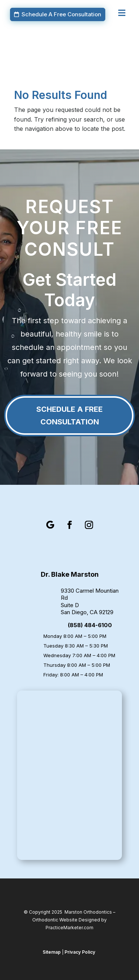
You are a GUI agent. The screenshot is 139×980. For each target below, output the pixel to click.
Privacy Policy (80, 952)
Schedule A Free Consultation (61, 14)
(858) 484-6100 (90, 625)
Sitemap (52, 952)
